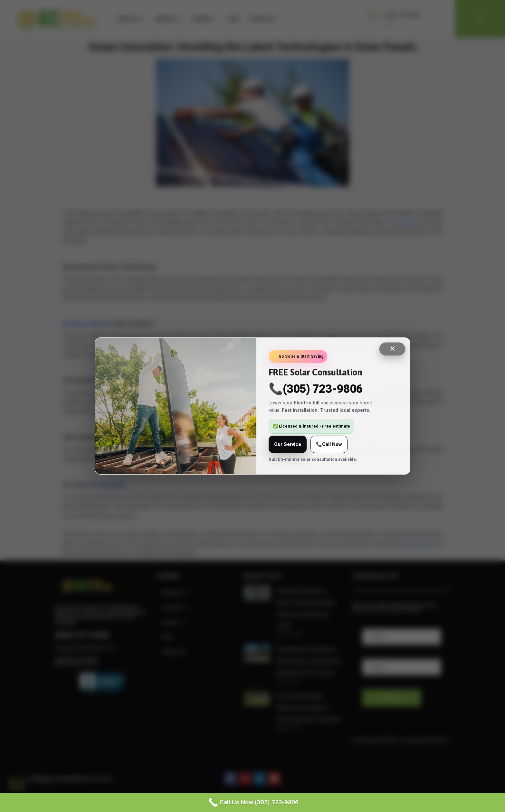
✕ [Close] (392, 349)
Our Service (288, 444)
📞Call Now (329, 444)
